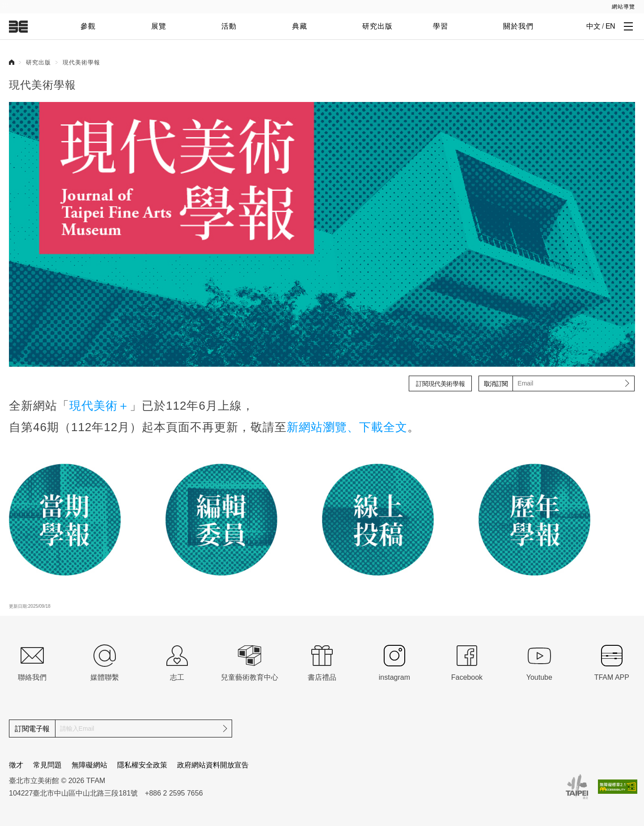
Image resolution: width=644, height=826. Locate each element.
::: (6, 5)
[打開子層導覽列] (628, 26)
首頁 (12, 62)
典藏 (300, 26)
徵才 (16, 765)
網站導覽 (623, 7)
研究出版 (377, 26)
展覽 (159, 26)
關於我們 (518, 26)
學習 (441, 26)
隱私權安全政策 (142, 765)
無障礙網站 (89, 765)
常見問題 (47, 765)
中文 (593, 26)
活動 (229, 26)
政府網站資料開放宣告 (213, 765)
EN (610, 26)
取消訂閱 (496, 384)
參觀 (88, 26)
